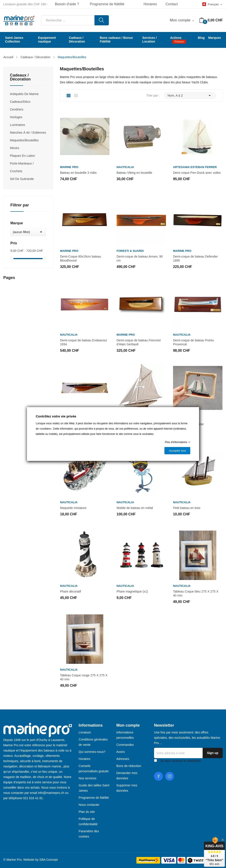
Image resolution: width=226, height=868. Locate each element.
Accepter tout (177, 451)
